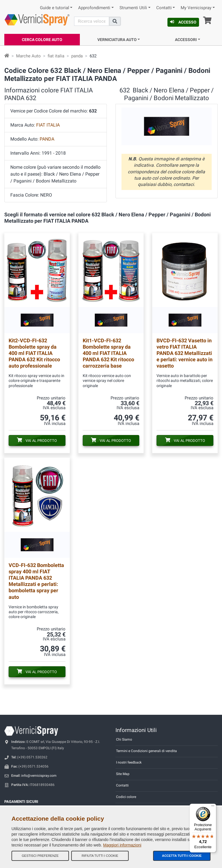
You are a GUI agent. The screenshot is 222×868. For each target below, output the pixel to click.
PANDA (47, 139)
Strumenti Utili (133, 8)
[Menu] (213, 807)
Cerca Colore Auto (42, 40)
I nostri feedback (129, 762)
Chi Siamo (124, 739)
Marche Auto (28, 56)
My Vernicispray (196, 8)
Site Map (123, 774)
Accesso (183, 22)
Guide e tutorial (55, 8)
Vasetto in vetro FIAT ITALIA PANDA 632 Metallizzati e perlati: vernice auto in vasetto (185, 353)
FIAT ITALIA (48, 125)
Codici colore (126, 797)
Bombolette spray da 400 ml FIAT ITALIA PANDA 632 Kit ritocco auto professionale (34, 353)
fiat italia (56, 56)
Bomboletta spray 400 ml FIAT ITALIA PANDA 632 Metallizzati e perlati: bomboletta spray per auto (36, 581)
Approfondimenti (94, 8)
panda (77, 56)
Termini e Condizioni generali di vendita (146, 751)
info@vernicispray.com (39, 776)
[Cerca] (92, 21)
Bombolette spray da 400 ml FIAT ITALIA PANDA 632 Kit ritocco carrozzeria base (108, 353)
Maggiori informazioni (122, 845)
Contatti (164, 8)
